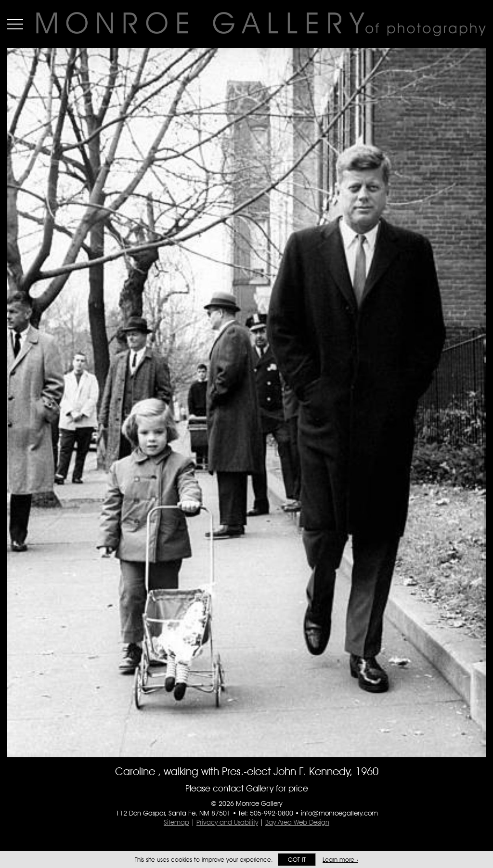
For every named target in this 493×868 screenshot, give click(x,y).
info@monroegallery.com (339, 813)
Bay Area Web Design (297, 822)
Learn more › (340, 860)
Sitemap (176, 822)
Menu (15, 24)
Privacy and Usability (227, 822)
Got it (297, 860)
